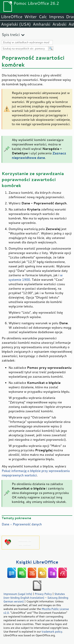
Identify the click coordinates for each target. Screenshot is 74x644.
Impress (57, 17)
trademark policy (52, 631)
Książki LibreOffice (37, 562)
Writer (30, 17)
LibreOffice (12, 17)
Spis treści (11, 35)
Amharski (42, 24)
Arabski (59, 24)
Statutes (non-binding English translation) (34, 596)
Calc (43, 17)
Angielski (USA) (16, 24)
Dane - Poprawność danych (22, 524)
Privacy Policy (43, 594)
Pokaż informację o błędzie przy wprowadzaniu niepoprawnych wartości (36, 473)
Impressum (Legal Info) (18, 594)
